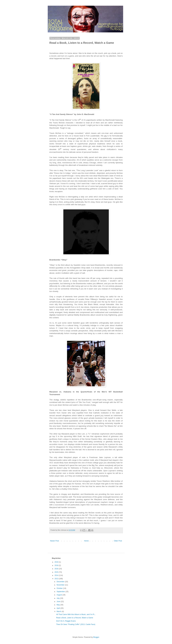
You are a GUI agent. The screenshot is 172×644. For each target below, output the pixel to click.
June (59, 602)
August (59, 595)
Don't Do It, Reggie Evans (66, 621)
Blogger (96, 637)
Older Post (118, 541)
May (58, 605)
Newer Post (55, 541)
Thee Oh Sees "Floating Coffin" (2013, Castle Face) (76, 624)
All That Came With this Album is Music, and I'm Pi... (76, 614)
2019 (57, 562)
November (61, 585)
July (58, 598)
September (61, 592)
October (60, 588)
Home (86, 541)
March (59, 611)
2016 (57, 569)
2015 (57, 572)
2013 (57, 579)
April (58, 608)
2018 (57, 565)
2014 (57, 575)
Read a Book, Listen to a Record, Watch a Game (75, 618)
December (61, 582)
